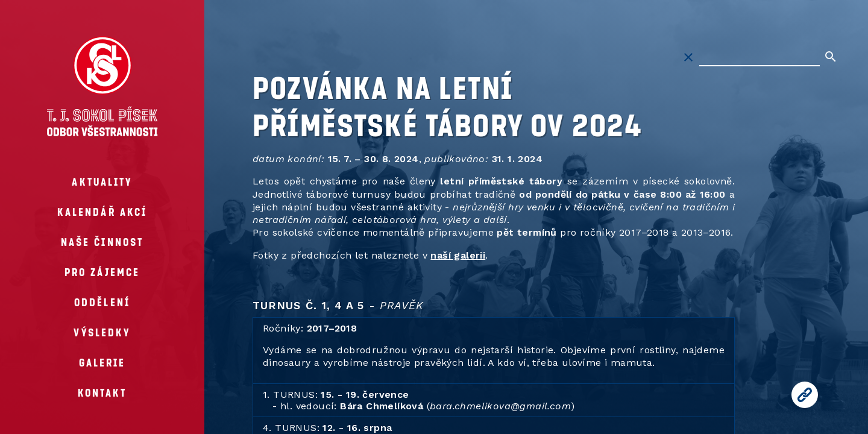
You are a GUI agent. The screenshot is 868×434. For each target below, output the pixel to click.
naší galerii (458, 255)
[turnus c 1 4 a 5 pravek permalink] (247, 305)
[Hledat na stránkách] (759, 57)
